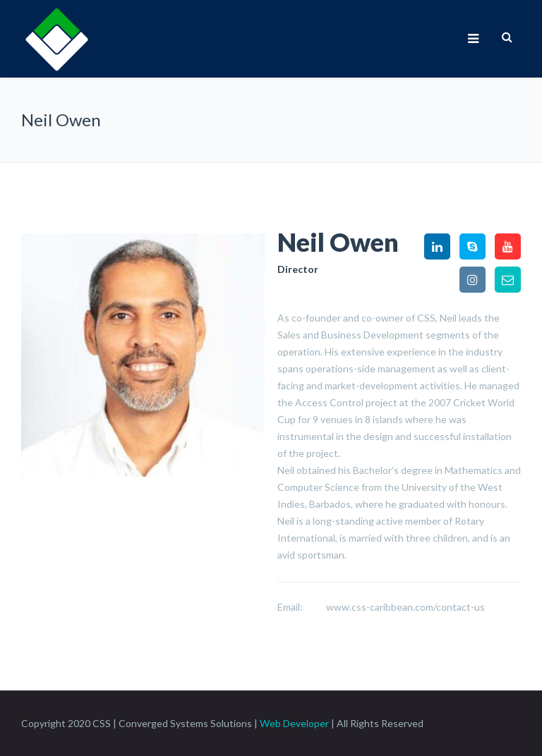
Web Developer (294, 723)
